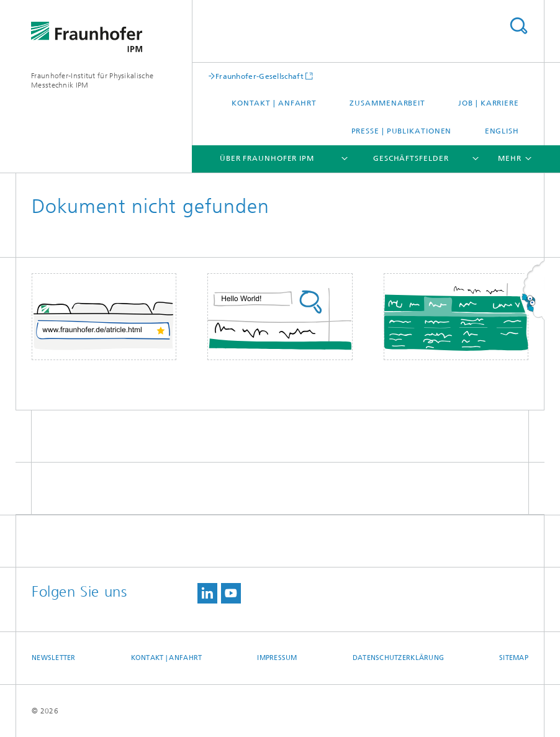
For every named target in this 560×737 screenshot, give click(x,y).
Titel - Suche (518, 26)
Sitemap (514, 658)
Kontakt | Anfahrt (274, 103)
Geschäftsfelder (411, 158)
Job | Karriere (489, 103)
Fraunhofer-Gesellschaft (260, 76)
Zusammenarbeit (387, 103)
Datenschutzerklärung (399, 658)
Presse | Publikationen (402, 131)
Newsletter (54, 658)
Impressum (277, 658)
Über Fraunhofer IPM (267, 158)
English (502, 131)
